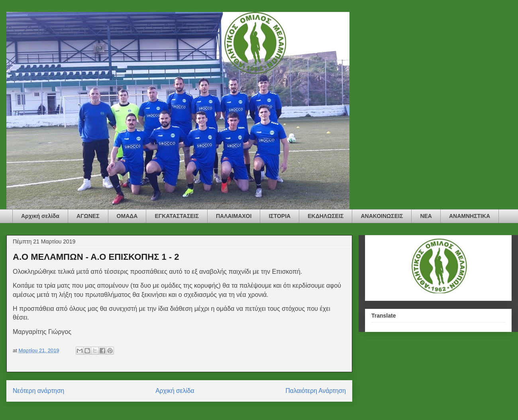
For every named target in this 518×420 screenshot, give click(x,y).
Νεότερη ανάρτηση (38, 391)
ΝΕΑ (426, 216)
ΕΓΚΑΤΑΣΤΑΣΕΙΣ (177, 216)
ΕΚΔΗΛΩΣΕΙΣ (326, 216)
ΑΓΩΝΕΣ (88, 216)
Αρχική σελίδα (40, 216)
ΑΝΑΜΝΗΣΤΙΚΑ (470, 216)
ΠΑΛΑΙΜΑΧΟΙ (234, 216)
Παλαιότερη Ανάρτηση (316, 391)
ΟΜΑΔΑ (127, 216)
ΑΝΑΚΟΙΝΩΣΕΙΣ (382, 216)
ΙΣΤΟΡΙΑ (280, 216)
